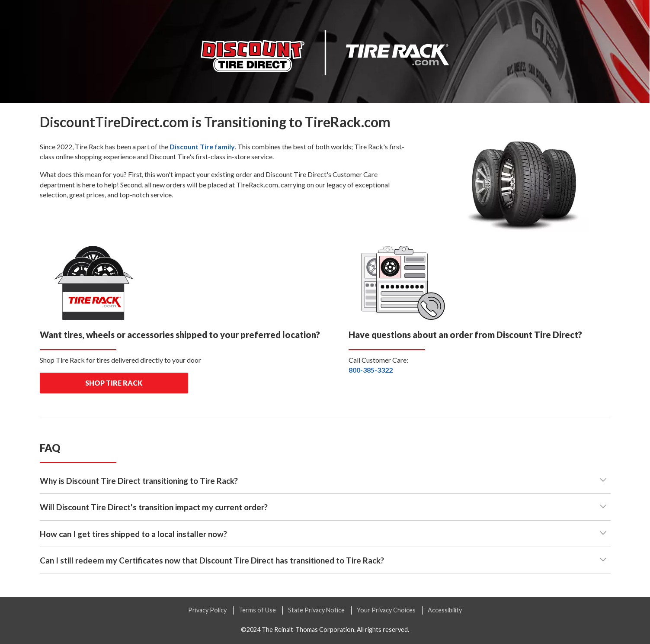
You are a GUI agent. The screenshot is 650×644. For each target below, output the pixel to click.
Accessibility (445, 610)
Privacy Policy (207, 610)
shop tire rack (114, 383)
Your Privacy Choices (386, 610)
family (202, 147)
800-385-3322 (371, 370)
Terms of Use (257, 610)
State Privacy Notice (316, 610)
